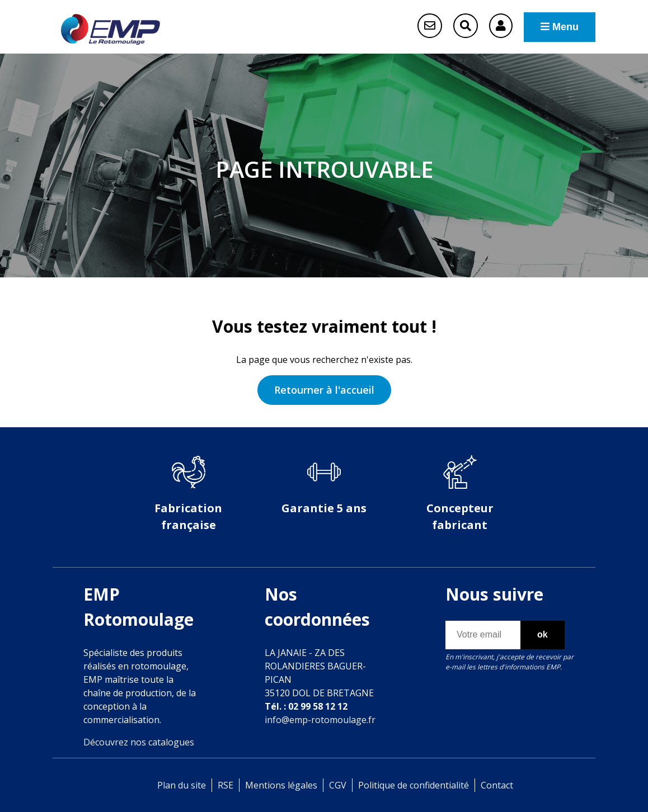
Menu (560, 27)
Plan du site (182, 785)
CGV (338, 785)
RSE (226, 785)
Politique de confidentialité (414, 785)
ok (543, 634)
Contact (497, 785)
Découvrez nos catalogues (139, 742)
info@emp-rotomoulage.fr (320, 720)
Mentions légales (281, 785)
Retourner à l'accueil (324, 390)
